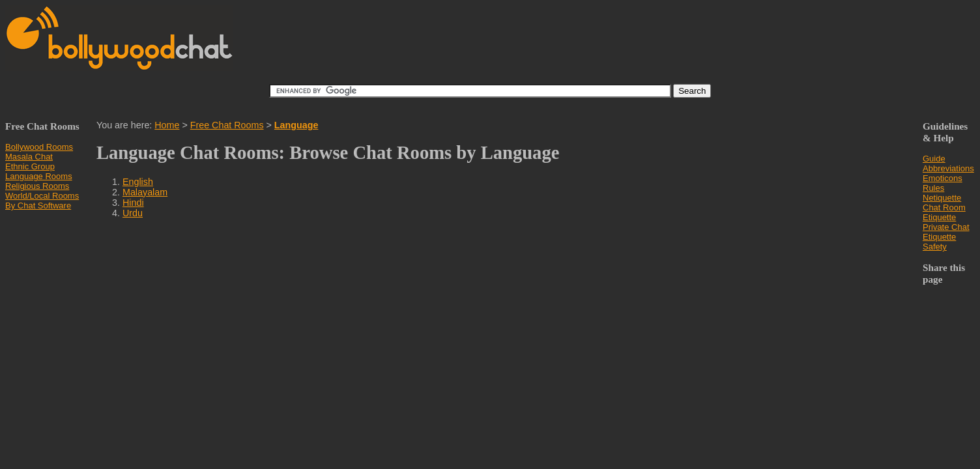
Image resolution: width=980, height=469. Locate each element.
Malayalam (145, 192)
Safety (935, 247)
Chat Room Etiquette (944, 212)
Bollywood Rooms (39, 147)
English (138, 182)
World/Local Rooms (42, 196)
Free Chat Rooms (227, 125)
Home (167, 125)
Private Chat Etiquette (946, 232)
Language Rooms (39, 176)
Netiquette (942, 198)
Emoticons (943, 178)
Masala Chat (29, 157)
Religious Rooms (37, 186)
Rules (933, 188)
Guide (934, 159)
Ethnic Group (30, 166)
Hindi (133, 203)
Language (296, 125)
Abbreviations (948, 168)
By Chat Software (38, 206)
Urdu (133, 213)
